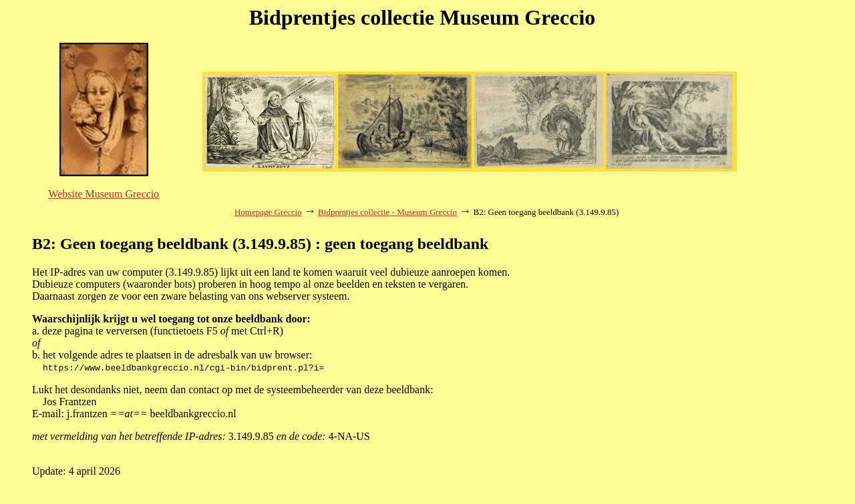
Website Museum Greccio (104, 194)
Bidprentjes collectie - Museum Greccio (387, 212)
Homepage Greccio (268, 212)
